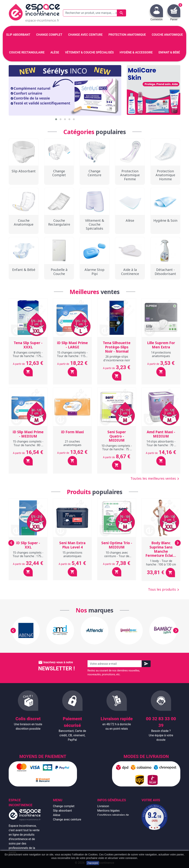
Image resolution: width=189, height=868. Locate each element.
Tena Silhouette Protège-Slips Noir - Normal (117, 347)
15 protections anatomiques (72, 554)
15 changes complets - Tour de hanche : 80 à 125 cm (28, 445)
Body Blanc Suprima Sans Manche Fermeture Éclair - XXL (161, 551)
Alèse (57, 815)
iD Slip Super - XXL (28, 545)
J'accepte (93, 863)
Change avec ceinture (67, 819)
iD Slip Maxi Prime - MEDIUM (28, 434)
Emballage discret (109, 833)
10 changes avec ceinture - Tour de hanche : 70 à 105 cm (117, 556)
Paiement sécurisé (109, 828)
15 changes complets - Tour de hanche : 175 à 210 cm (28, 556)
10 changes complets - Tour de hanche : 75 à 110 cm (117, 449)
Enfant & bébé (62, 833)
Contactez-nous (108, 837)
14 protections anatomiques (161, 354)
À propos (103, 824)
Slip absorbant (62, 811)
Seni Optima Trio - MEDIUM (117, 545)
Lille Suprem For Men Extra (161, 345)
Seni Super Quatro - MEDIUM (117, 436)
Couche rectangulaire (67, 828)
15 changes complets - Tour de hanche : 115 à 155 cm (72, 356)
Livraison (103, 806)
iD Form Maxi (72, 432)
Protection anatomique (68, 842)
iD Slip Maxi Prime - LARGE (72, 345)
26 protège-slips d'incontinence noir (117, 358)
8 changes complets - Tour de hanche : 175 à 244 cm (28, 356)
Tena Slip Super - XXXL (28, 345)
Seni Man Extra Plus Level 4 (72, 545)
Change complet (64, 806)
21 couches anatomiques (72, 443)
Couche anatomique (66, 824)
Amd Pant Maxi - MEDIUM (161, 434)
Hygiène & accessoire (67, 837)
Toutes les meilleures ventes (155, 479)
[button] (56, 119)
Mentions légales (108, 811)
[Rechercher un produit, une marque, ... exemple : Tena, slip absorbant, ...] (94, 13)
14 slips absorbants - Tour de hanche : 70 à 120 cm (161, 445)
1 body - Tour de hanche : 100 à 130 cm (161, 563)
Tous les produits (164, 590)
